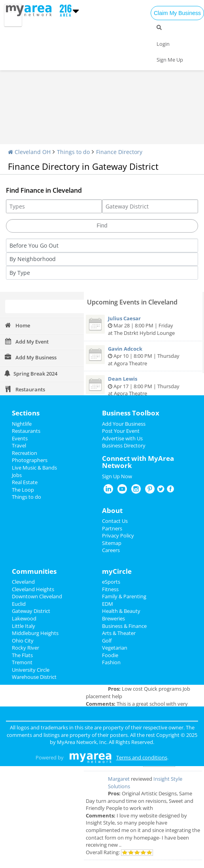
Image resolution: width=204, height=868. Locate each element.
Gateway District (31, 611)
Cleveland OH (29, 152)
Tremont (22, 662)
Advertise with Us (122, 438)
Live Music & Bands (34, 468)
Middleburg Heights (35, 633)
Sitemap (112, 543)
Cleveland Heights (33, 589)
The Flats (22, 655)
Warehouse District (34, 677)
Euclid (19, 604)
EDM (108, 604)
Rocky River (25, 648)
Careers (111, 550)
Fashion (111, 662)
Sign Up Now (117, 476)
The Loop (23, 490)
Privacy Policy (118, 535)
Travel (19, 445)
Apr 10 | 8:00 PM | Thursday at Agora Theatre (143, 356)
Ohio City (23, 641)
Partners (112, 528)
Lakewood (24, 618)
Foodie (110, 655)
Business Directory (124, 445)
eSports (111, 582)
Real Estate (25, 482)
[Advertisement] (102, 85)
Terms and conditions (142, 757)
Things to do (73, 152)
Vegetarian (115, 648)
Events (20, 438)
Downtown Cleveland (37, 596)
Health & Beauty (121, 611)
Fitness (110, 589)
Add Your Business (124, 424)
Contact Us (115, 521)
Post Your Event (121, 431)
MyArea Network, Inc (82, 742)
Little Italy (24, 626)
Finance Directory (119, 152)
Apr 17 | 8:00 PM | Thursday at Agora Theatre (143, 386)
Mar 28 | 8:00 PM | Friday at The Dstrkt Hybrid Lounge (143, 326)
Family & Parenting (124, 596)
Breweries (113, 618)
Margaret (119, 779)
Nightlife (22, 424)
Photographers (30, 460)
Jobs (17, 475)
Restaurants (26, 431)
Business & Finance (124, 626)
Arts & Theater (119, 633)
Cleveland (23, 582)
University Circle (31, 670)
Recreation (25, 453)
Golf (107, 641)
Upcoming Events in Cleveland (132, 302)
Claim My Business (177, 13)
